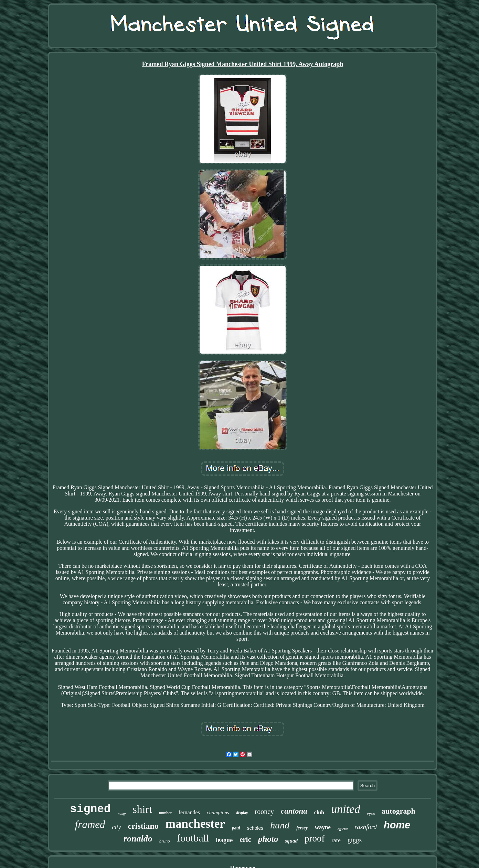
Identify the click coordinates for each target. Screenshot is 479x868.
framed (90, 824)
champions (218, 813)
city (117, 827)
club (319, 812)
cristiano (143, 826)
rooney (265, 812)
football (193, 838)
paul (236, 828)
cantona (294, 811)
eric (245, 839)
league (224, 840)
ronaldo (138, 839)
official (343, 829)
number (165, 813)
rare (336, 840)
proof (315, 838)
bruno (165, 841)
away (122, 814)
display (242, 813)
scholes (255, 828)
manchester (195, 824)
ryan (371, 814)
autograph (398, 811)
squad (291, 841)
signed (90, 809)
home (397, 825)
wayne (323, 827)
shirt (142, 809)
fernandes (189, 812)
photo (268, 839)
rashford (366, 827)
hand (280, 825)
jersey (302, 828)
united (346, 809)
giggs (355, 840)
